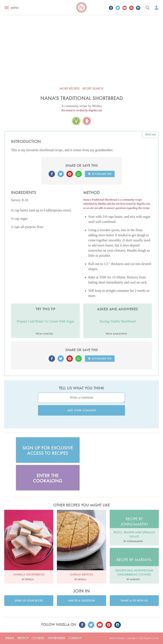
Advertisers (56, 638)
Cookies (38, 638)
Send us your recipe (29, 601)
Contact (75, 638)
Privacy (23, 638)
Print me (150, 135)
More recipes (70, 88)
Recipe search (93, 88)
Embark (121, 638)
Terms (10, 638)
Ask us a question (81, 601)
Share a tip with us (134, 601)
